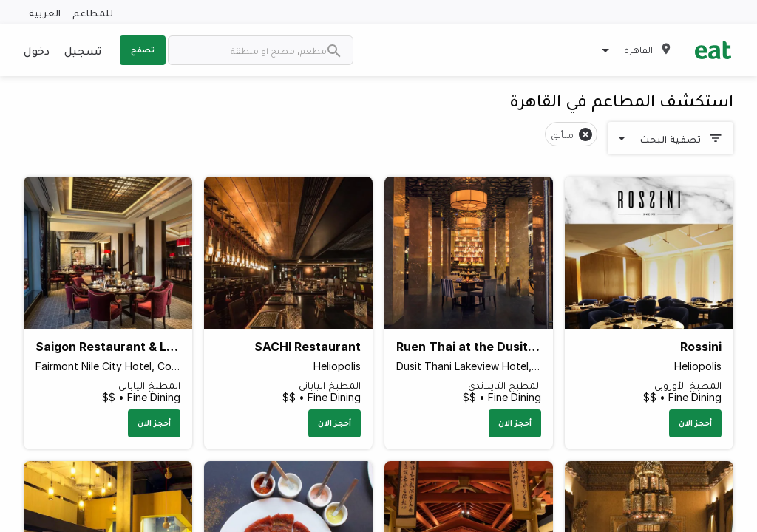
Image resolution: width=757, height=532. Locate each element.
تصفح (143, 50)
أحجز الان (695, 423)
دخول (37, 50)
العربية (45, 12)
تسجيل (83, 50)
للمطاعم (93, 12)
